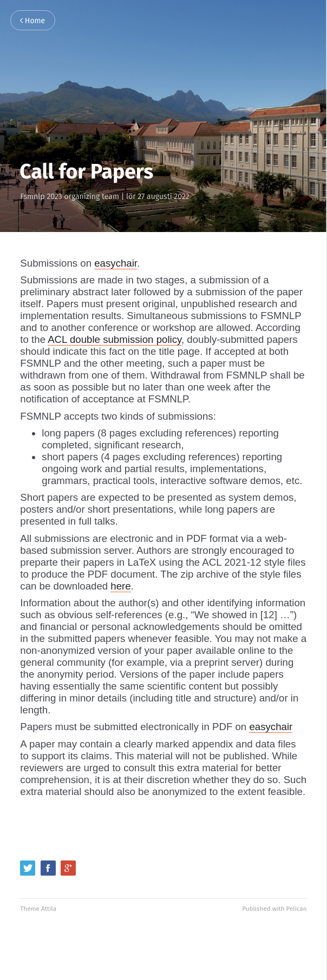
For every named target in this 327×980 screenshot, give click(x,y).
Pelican (297, 909)
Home (32, 21)
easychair (116, 263)
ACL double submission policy (115, 339)
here (120, 586)
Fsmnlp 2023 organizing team (70, 197)
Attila (49, 909)
